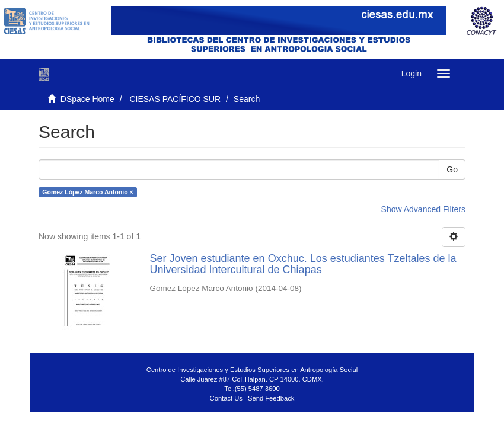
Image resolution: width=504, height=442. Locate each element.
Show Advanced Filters (423, 209)
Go (452, 169)
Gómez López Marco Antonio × (87, 192)
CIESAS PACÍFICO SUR (175, 99)
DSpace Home (87, 99)
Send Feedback (271, 398)
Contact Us (226, 398)
